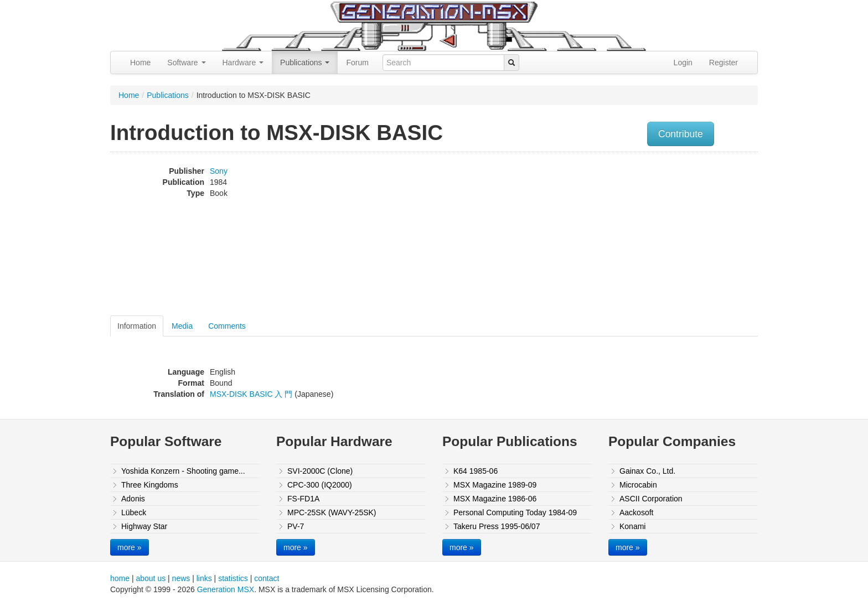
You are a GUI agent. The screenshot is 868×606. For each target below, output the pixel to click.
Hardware (243, 63)
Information (137, 326)
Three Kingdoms (150, 485)
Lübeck (134, 512)
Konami (632, 526)
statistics (233, 578)
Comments (227, 326)
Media (182, 326)
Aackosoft (636, 512)
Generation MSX (226, 589)
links (204, 578)
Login (683, 63)
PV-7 (296, 526)
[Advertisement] (646, 235)
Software (186, 63)
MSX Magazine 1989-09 (495, 485)
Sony (219, 171)
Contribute (681, 134)
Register (724, 63)
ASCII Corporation (651, 499)
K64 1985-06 (476, 471)
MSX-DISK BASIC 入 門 (251, 394)
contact (267, 578)
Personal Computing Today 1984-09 (515, 512)
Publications (305, 63)
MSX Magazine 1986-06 (495, 499)
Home (140, 63)
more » (130, 547)
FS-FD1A (303, 499)
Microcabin (638, 485)
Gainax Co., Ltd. (647, 471)
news (181, 578)
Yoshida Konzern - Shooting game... (183, 471)
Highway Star (144, 526)
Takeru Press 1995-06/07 (497, 526)
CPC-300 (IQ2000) (320, 485)
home (120, 578)
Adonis (133, 499)
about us (151, 578)
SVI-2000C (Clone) (320, 471)
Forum (357, 63)
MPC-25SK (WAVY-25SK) (332, 512)
